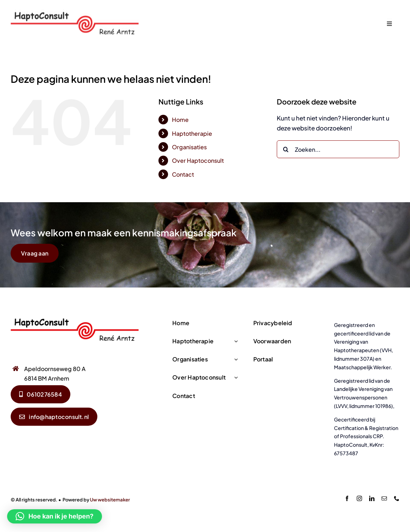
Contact (183, 174)
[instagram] (359, 498)
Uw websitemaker (110, 500)
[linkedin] (372, 498)
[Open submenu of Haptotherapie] (234, 341)
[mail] (384, 498)
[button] (55, 516)
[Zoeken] (286, 149)
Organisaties (189, 147)
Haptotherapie (192, 133)
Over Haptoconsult (198, 160)
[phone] (397, 498)
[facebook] (347, 498)
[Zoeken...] (338, 149)
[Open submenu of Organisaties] (234, 359)
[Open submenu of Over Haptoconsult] (234, 378)
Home (180, 120)
